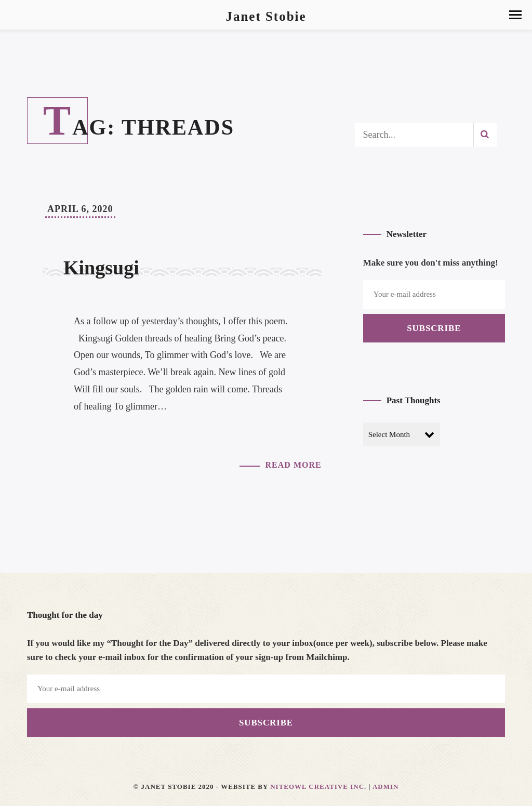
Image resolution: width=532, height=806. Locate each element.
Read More (294, 465)
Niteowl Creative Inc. (318, 787)
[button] (515, 15)
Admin (386, 787)
